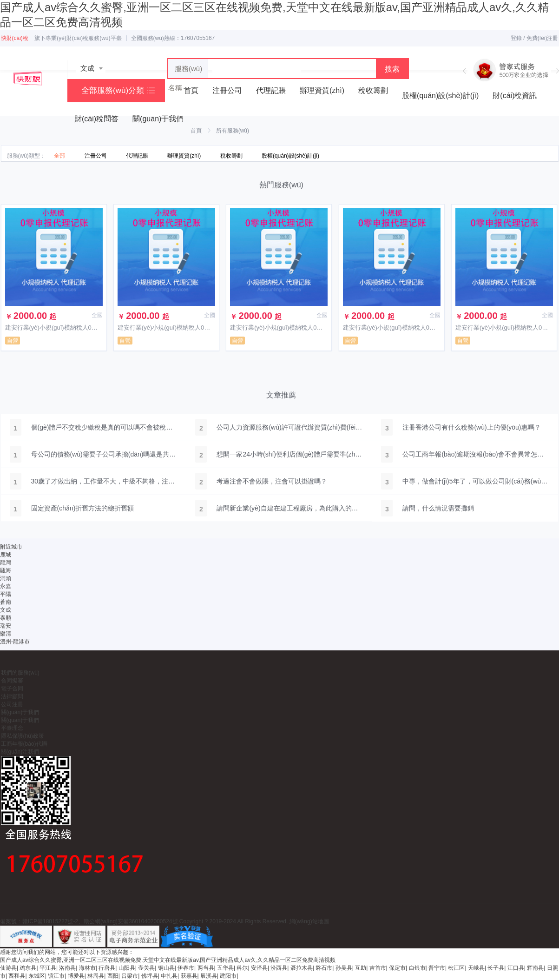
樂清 (6, 634)
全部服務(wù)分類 (113, 90)
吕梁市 (130, 976)
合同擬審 (12, 681)
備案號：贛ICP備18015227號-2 (39, 921)
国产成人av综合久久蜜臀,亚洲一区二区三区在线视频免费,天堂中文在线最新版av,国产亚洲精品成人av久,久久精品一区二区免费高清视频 (168, 960)
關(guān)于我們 (158, 119)
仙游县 (8, 968)
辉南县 (535, 968)
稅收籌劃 (373, 90)
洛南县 (67, 968)
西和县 (17, 976)
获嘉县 (189, 976)
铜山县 (166, 968)
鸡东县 (28, 968)
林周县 (96, 976)
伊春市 (186, 968)
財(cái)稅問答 (96, 119)
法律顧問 (12, 696)
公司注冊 (12, 704)
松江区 (456, 968)
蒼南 (6, 602)
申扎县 (169, 976)
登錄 (516, 38)
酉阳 (113, 976)
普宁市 (437, 968)
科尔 (242, 968)
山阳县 (127, 968)
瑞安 (6, 626)
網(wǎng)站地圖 (309, 921)
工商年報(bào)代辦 (24, 744)
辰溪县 (209, 976)
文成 (6, 610)
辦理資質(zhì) (322, 90)
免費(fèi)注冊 (543, 38)
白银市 (417, 968)
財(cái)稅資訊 (515, 96)
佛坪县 (150, 976)
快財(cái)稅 (15, 38)
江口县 (516, 968)
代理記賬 (271, 90)
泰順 (6, 618)
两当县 (206, 968)
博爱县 (76, 976)
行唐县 (107, 968)
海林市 (87, 968)
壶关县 (146, 968)
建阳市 (228, 976)
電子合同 (12, 689)
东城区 (37, 976)
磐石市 (324, 968)
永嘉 (6, 586)
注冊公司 (227, 90)
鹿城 (6, 555)
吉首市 (378, 968)
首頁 (196, 131)
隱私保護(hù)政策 (23, 736)
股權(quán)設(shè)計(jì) (440, 96)
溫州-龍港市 (15, 642)
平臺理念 (12, 728)
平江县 (48, 968)
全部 (59, 156)
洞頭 (6, 578)
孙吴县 (344, 968)
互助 (361, 968)
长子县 (496, 968)
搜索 (392, 69)
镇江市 (56, 976)
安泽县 (259, 968)
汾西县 (279, 968)
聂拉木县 (302, 968)
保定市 (397, 968)
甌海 (6, 570)
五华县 (225, 968)
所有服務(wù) (233, 131)
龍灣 (6, 563)
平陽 (6, 594)
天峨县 (476, 968)
